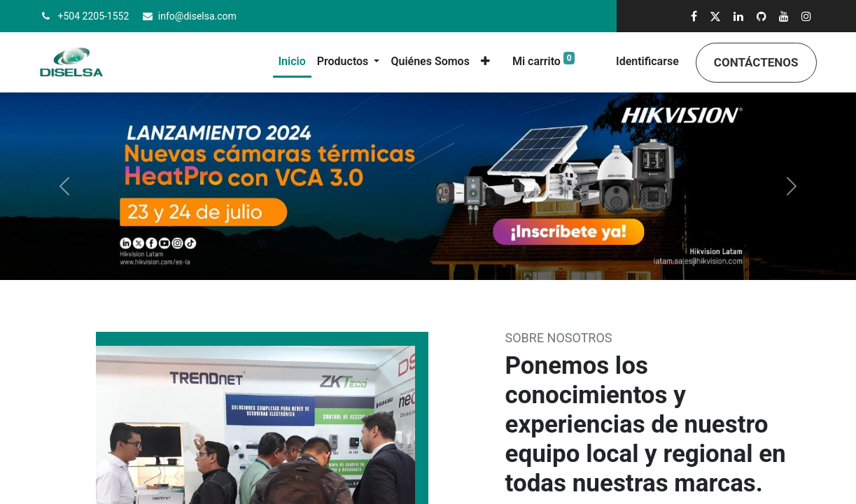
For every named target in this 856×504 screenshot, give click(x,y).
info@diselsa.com (197, 16)
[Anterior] (64, 186)
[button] (485, 62)
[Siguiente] (792, 186)
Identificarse (647, 61)
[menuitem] (292, 63)
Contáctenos (756, 62)
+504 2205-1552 (94, 16)
